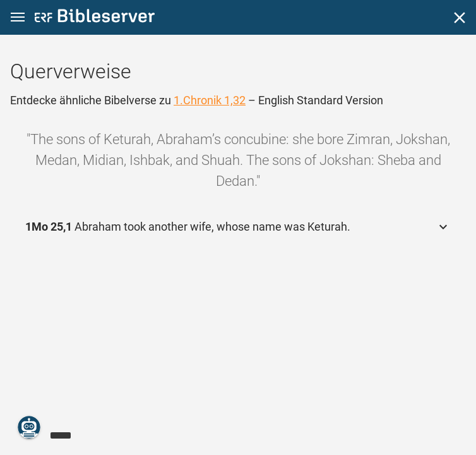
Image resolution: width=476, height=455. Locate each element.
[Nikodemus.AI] (29, 427)
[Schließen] (460, 18)
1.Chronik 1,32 (210, 100)
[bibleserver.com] (95, 18)
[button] (18, 17)
